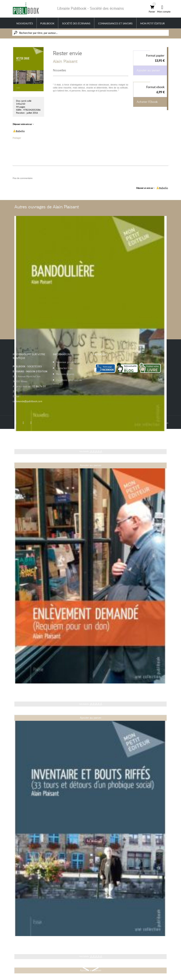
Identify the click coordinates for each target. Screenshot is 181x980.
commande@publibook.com (27, 401)
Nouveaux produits (66, 362)
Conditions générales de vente (67, 382)
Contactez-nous (64, 368)
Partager (17, 138)
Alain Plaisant (65, 61)
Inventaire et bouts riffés (32, 941)
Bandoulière (23, 436)
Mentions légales (65, 374)
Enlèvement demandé (31, 689)
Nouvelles (59, 70)
